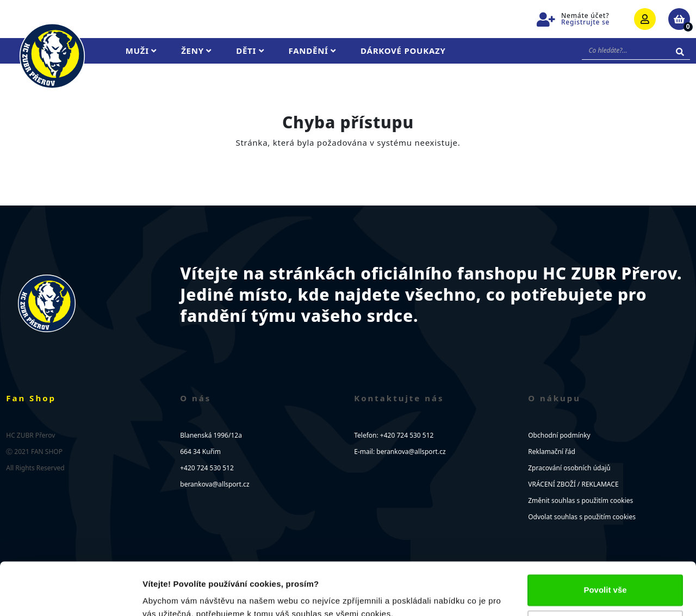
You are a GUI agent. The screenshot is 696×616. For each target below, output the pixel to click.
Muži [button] (141, 51)
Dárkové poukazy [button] (403, 51)
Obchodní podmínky (559, 435)
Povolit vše (605, 541)
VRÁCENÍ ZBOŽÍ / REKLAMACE (573, 484)
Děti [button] (250, 51)
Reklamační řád (552, 452)
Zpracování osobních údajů (569, 468)
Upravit (606, 576)
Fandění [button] (313, 51)
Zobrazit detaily (173, 595)
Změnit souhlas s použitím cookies (580, 500)
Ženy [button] (196, 51)
